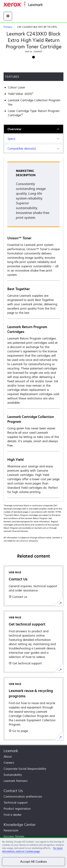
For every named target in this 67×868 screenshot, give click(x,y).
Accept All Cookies (33, 862)
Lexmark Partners (16, 781)
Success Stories (14, 836)
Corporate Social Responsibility (25, 769)
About (8, 757)
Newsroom (11, 830)
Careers (9, 763)
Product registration (17, 809)
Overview (14, 129)
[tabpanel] (33, 330)
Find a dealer (13, 815)
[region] (33, 853)
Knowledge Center (20, 825)
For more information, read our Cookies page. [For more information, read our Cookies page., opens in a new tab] (32, 850)
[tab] (33, 129)
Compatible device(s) (22, 149)
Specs (11, 139)
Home (46, 5)
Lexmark (11, 751)
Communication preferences (23, 796)
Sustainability (13, 775)
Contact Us (13, 791)
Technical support (16, 803)
